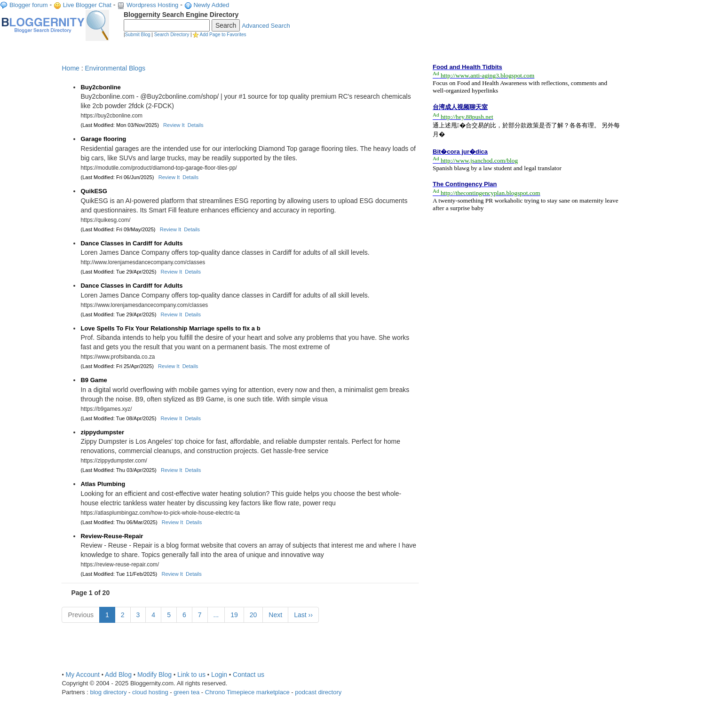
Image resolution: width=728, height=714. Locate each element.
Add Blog (118, 675)
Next (275, 615)
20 (253, 615)
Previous (80, 615)
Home (70, 68)
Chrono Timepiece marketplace (247, 692)
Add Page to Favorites (223, 35)
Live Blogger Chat (87, 5)
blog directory (108, 692)
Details (196, 125)
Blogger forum (29, 5)
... (216, 615)
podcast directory (318, 692)
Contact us (249, 675)
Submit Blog (138, 35)
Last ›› (303, 615)
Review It (174, 125)
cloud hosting (150, 692)
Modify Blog (154, 675)
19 (234, 615)
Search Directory (172, 35)
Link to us (191, 675)
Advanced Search (266, 26)
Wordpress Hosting (152, 5)
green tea (186, 692)
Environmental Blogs (115, 68)
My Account (83, 675)
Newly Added (211, 5)
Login (219, 675)
